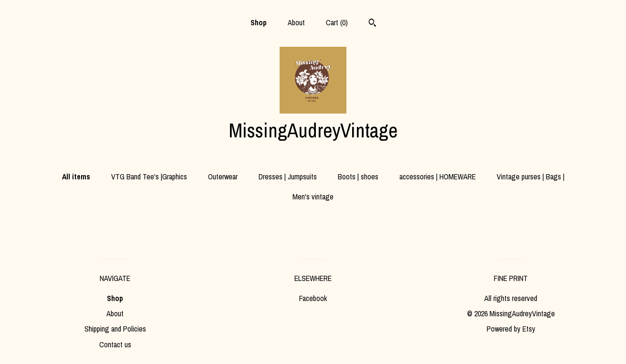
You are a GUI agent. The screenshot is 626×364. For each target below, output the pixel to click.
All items (76, 177)
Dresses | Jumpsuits (288, 177)
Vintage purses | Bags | (531, 177)
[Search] (372, 24)
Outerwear (223, 177)
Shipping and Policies (115, 329)
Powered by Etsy (511, 329)
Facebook (313, 298)
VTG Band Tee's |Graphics (149, 177)
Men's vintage (313, 197)
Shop (259, 22)
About (296, 22)
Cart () (337, 22)
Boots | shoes (358, 177)
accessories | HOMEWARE (438, 177)
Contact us (115, 344)
